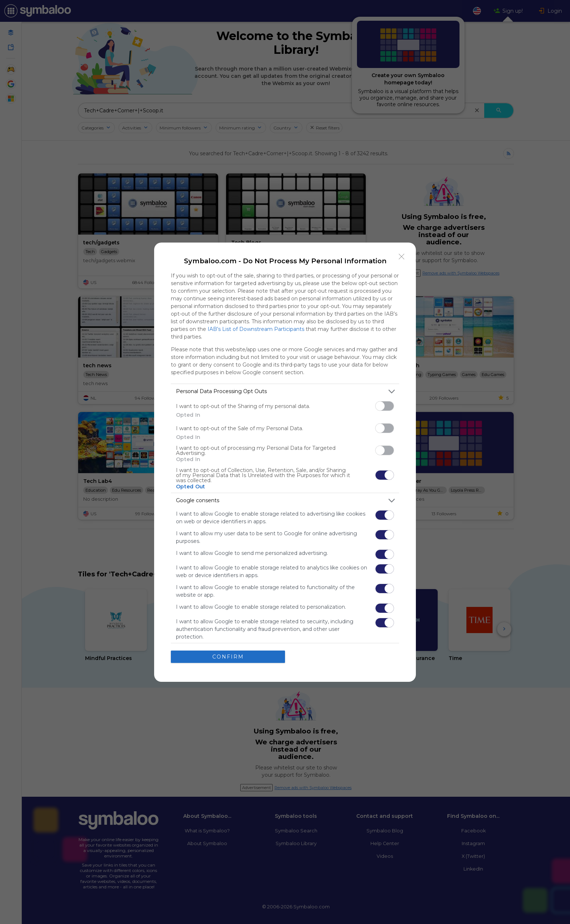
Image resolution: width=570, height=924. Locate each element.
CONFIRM (228, 656)
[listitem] (285, 391)
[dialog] (285, 462)
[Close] (402, 256)
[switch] (385, 406)
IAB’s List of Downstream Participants (256, 329)
